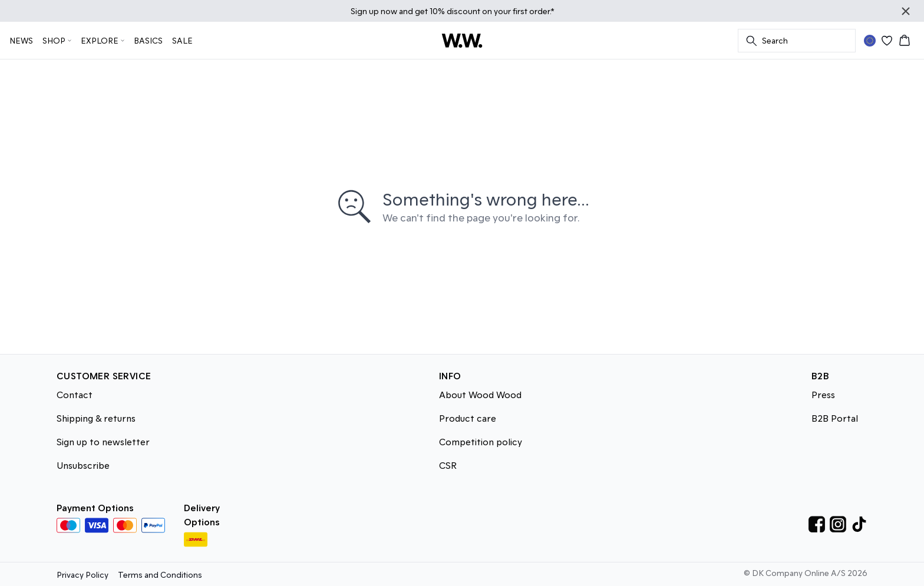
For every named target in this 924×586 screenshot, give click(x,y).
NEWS (21, 40)
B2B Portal (835, 418)
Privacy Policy (82, 575)
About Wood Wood (480, 394)
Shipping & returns (96, 418)
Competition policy (481, 441)
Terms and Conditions (160, 575)
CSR (448, 465)
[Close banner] (906, 11)
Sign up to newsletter (103, 441)
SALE (182, 40)
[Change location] (870, 41)
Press (823, 394)
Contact (75, 394)
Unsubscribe (83, 465)
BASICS (148, 40)
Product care (468, 418)
